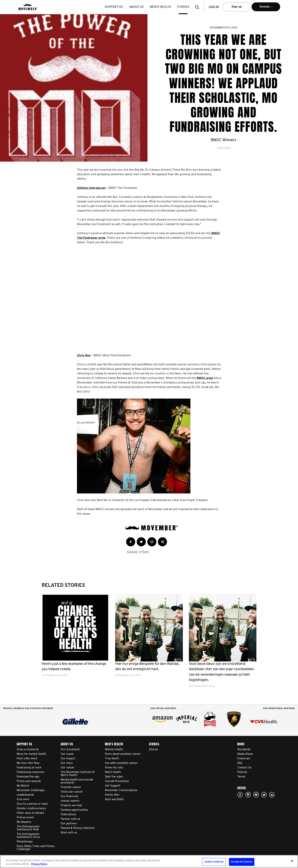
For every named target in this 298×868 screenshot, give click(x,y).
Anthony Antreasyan (91, 188)
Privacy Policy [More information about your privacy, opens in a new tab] (39, 864)
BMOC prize (205, 378)
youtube (256, 795)
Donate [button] (266, 8)
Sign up (237, 7)
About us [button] (136, 7)
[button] (198, 7)
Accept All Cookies (242, 862)
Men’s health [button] (160, 7)
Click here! (248, 795)
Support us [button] (114, 7)
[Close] (292, 861)
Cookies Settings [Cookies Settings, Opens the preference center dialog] (214, 862)
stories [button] (183, 7)
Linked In (272, 795)
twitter (264, 795)
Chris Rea (84, 355)
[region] (149, 861)
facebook (240, 795)
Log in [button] (214, 7)
